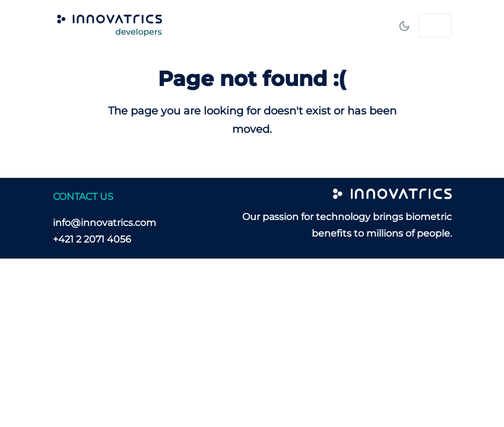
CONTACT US (83, 197)
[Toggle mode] (404, 26)
